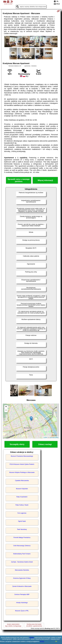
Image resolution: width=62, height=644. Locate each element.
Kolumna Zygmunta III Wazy (22, 578)
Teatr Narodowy (22, 529)
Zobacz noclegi (45, 444)
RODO (42, 641)
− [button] (6, 410)
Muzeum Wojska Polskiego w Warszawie (22, 472)
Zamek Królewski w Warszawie (22, 586)
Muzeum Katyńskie (22, 489)
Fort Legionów (22, 513)
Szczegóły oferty (17, 444)
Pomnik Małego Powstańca (22, 538)
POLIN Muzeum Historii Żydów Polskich (22, 464)
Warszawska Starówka (22, 570)
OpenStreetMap (54, 437)
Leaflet (45, 437)
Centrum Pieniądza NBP (22, 594)
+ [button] (6, 407)
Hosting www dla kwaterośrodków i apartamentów (34, 625)
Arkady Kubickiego (22, 603)
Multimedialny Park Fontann (22, 554)
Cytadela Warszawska (22, 481)
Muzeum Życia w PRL (22, 611)
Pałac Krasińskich (22, 497)
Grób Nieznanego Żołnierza (22, 546)
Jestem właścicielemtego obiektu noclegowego (13, 625)
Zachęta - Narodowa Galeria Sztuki (22, 562)
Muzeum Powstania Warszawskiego (22, 456)
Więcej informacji (45, 180)
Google (32, 637)
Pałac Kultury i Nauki (22, 505)
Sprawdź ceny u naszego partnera (19, 180)
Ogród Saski (22, 521)
